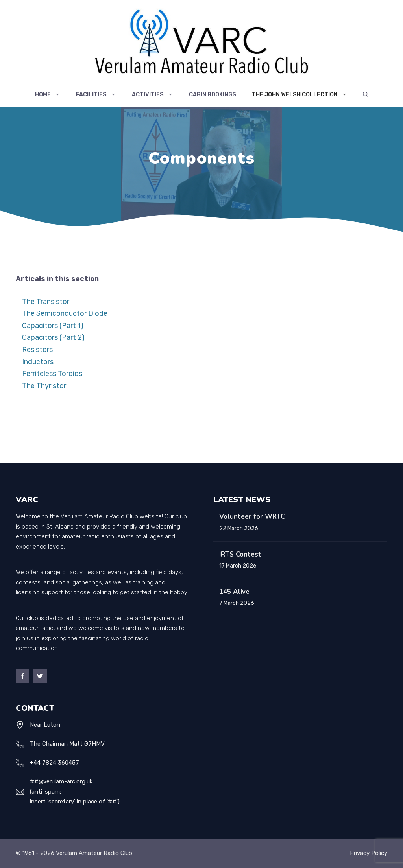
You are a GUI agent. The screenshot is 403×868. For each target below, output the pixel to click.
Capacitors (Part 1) (53, 326)
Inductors (38, 362)
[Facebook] (22, 676)
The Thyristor (44, 386)
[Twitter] (40, 676)
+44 (35, 763)
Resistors (37, 350)
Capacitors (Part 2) (53, 337)
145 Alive (234, 592)
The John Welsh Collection (303, 95)
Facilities (100, 95)
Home (52, 95)
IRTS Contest (240, 554)
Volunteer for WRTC (252, 517)
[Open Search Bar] (366, 95)
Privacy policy (369, 853)
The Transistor (46, 302)
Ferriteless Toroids (52, 374)
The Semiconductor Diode (65, 313)
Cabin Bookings (213, 95)
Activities (156, 95)
